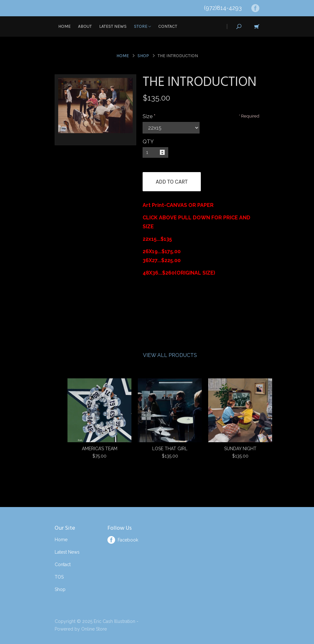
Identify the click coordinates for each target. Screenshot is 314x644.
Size (148, 116)
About (85, 26)
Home (64, 26)
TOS (59, 577)
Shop (143, 56)
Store (142, 26)
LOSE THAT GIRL (170, 449)
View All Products (170, 355)
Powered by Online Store (81, 629)
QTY (148, 142)
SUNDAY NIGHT (240, 449)
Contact (168, 26)
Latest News (113, 26)
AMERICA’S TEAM (100, 449)
